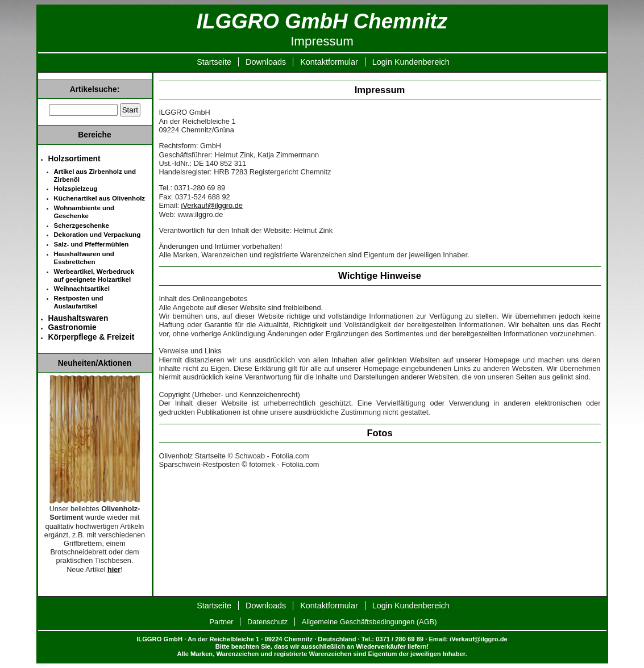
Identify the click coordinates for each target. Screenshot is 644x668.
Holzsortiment (74, 158)
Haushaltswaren (78, 318)
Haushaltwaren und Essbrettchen (84, 258)
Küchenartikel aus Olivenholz (100, 198)
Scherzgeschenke (82, 226)
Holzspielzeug (76, 189)
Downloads (266, 62)
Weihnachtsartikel (82, 289)
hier (114, 570)
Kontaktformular (329, 62)
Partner (222, 622)
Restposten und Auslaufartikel (79, 302)
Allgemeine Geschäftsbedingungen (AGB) (369, 622)
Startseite (214, 62)
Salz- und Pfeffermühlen (92, 244)
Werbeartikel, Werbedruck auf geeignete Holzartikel (94, 275)
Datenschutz (267, 622)
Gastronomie (72, 327)
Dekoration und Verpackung (97, 235)
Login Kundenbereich (411, 62)
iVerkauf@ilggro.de (212, 205)
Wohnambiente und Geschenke (84, 212)
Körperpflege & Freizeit (92, 337)
